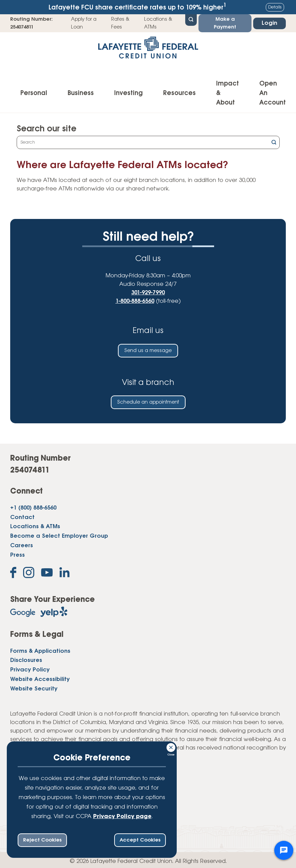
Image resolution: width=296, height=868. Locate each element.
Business (81, 93)
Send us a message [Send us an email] (148, 351)
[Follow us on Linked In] (65, 574)
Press (18, 555)
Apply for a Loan (84, 23)
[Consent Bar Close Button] (171, 746)
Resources (179, 93)
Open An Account (273, 93)
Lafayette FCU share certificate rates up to (137, 7)
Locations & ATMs (158, 23)
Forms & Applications (40, 651)
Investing (128, 93)
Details (275, 7)
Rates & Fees (120, 23)
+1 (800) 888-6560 (33, 508)
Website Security (34, 689)
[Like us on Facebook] (13, 574)
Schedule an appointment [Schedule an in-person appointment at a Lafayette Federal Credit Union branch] (148, 402)
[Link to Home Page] (148, 50)
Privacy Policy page (122, 817)
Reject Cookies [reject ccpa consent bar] (42, 840)
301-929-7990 (148, 293)
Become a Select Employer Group (59, 536)
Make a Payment (225, 23)
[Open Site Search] (191, 19)
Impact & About (228, 93)
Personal (34, 93)
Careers (22, 546)
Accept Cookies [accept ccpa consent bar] (140, 840)
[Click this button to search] (274, 143)
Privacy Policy (30, 670)
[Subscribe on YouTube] (47, 574)
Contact (22, 518)
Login (269, 23)
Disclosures (26, 660)
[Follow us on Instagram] (29, 574)
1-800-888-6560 (135, 301)
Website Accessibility (40, 679)
